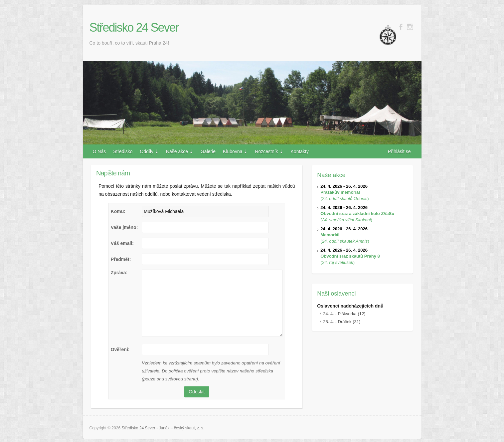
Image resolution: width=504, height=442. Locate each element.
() (344, 192)
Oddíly (147, 151)
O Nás (99, 151)
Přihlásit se (399, 151)
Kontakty (300, 151)
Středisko (123, 151)
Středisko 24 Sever (134, 27)
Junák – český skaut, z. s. (181, 428)
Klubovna (233, 151)
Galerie (208, 151)
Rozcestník (266, 151)
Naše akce (177, 151)
